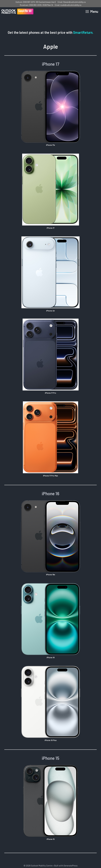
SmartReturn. (83, 32)
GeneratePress (71, 866)
